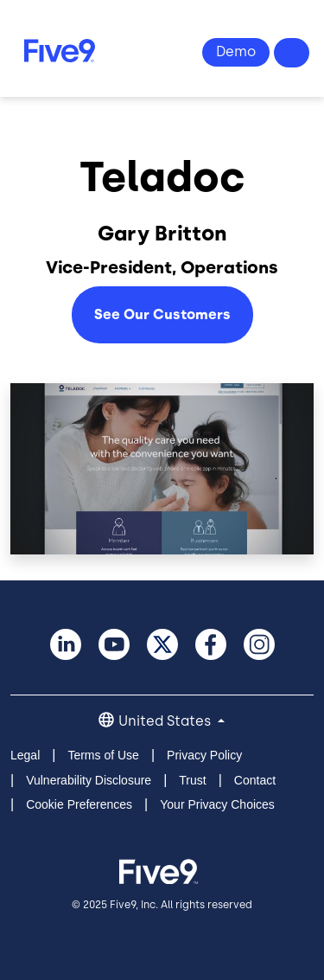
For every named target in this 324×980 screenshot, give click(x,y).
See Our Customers (162, 314)
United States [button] (166, 721)
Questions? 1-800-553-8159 (292, 53)
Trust (192, 780)
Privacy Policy (204, 755)
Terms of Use (103, 755)
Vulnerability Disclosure (89, 780)
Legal (25, 755)
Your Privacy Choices (217, 804)
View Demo (236, 52)
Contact (255, 780)
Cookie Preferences (79, 804)
